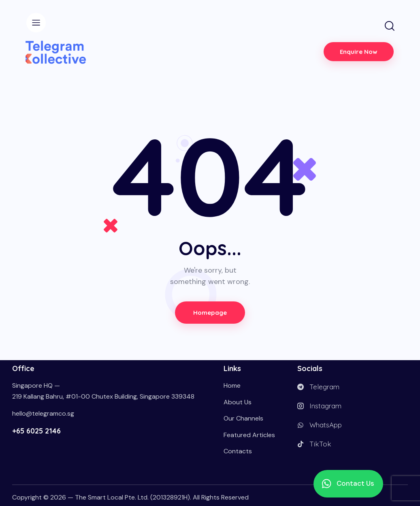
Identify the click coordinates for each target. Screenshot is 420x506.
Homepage (210, 313)
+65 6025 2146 (36, 431)
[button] (348, 484)
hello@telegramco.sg (43, 413)
